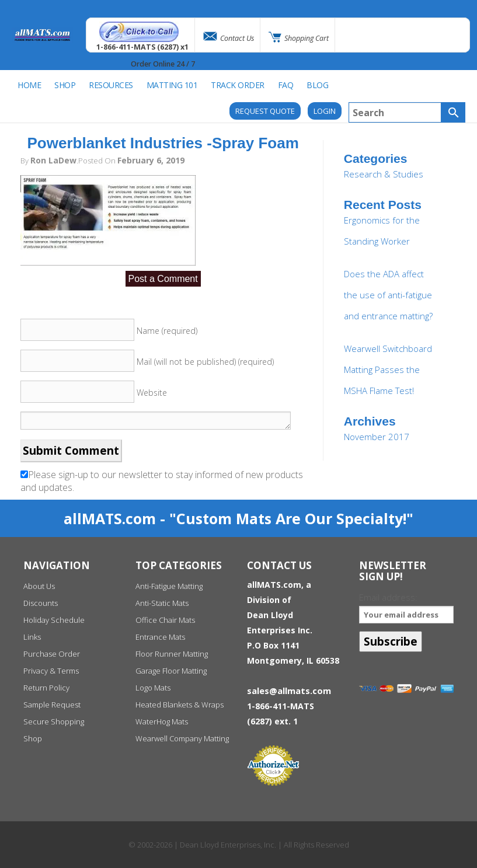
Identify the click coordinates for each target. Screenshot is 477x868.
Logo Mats (153, 688)
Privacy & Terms (51, 671)
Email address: (406, 607)
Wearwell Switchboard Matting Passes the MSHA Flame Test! (388, 369)
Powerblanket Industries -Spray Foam (163, 143)
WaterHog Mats (162, 721)
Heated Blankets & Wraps (180, 705)
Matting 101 (172, 85)
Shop (33, 738)
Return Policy (46, 688)
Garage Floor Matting (171, 671)
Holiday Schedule (54, 620)
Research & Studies (384, 174)
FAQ (286, 85)
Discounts (41, 603)
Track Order (238, 85)
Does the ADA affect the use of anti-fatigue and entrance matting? (388, 295)
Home (29, 85)
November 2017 (377, 437)
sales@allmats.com (289, 691)
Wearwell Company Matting (182, 738)
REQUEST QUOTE (265, 111)
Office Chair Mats (165, 620)
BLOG (317, 85)
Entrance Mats (160, 637)
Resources (111, 85)
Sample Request (52, 705)
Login (325, 111)
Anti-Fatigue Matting (169, 586)
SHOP (65, 85)
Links (32, 637)
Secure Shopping (54, 721)
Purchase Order (52, 654)
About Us (39, 586)
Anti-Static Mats (162, 603)
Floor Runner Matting (172, 654)
